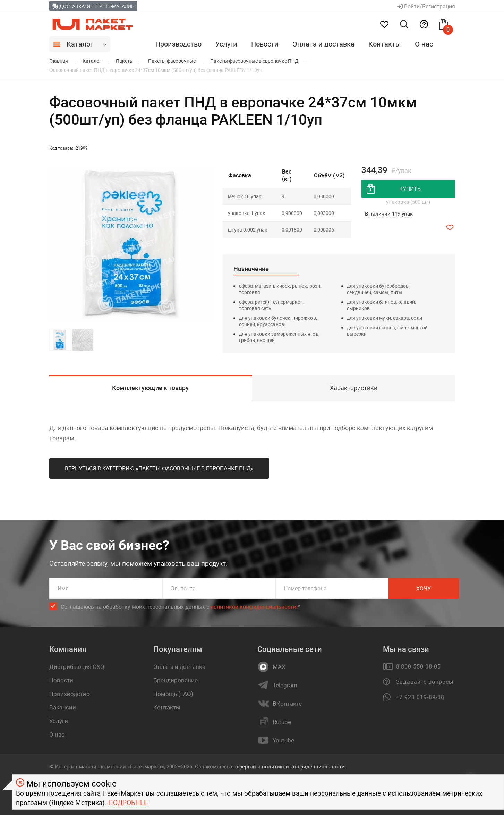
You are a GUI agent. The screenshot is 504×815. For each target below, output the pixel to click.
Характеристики (354, 388)
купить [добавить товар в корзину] (410, 189)
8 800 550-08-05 (418, 666)
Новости (265, 44)
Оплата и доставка (323, 44)
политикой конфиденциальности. (304, 766)
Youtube (283, 740)
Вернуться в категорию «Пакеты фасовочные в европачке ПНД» (159, 468)
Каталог (80, 44)
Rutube (282, 722)
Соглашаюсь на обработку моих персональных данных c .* (180, 607)
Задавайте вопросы (425, 682)
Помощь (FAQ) (173, 694)
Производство (178, 44)
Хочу (424, 588)
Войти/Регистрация (426, 6)
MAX (279, 667)
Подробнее (128, 803)
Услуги (226, 44)
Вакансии (63, 707)
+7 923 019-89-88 (420, 697)
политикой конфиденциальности (253, 607)
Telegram (285, 685)
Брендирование (176, 680)
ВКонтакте (287, 704)
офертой (246, 766)
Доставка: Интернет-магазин (93, 6)
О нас (424, 44)
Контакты (385, 44)
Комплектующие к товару (150, 388)
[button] (206, 245)
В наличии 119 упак (389, 213)
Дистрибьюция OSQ (77, 667)
